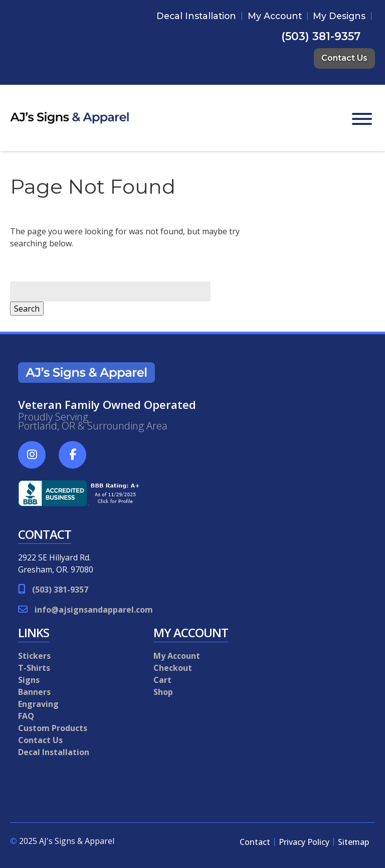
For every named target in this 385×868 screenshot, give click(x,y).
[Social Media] (37, 460)
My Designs (339, 16)
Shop (163, 692)
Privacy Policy (304, 842)
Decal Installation (196, 16)
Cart (162, 680)
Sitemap (353, 842)
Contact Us (344, 58)
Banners (34, 692)
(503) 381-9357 (321, 36)
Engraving (38, 704)
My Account (275, 16)
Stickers (34, 656)
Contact (255, 842)
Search (27, 309)
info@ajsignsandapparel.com (94, 610)
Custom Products (53, 728)
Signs (29, 680)
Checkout (173, 668)
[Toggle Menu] (362, 119)
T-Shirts (34, 668)
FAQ (26, 716)
